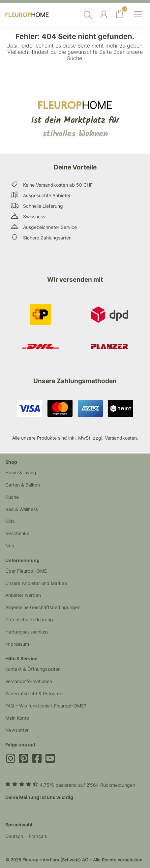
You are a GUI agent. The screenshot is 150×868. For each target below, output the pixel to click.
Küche (12, 497)
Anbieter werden (23, 595)
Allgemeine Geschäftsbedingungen (43, 607)
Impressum (17, 644)
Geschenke (17, 533)
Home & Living (21, 472)
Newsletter (17, 730)
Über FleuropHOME (26, 571)
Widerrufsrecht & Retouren (34, 693)
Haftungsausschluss (27, 632)
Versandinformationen (29, 681)
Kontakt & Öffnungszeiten (33, 669)
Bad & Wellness (22, 509)
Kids (10, 521)
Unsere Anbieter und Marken (36, 583)
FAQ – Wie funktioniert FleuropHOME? (46, 706)
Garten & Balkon (23, 485)
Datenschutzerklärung (29, 619)
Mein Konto (17, 718)
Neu (10, 545)
